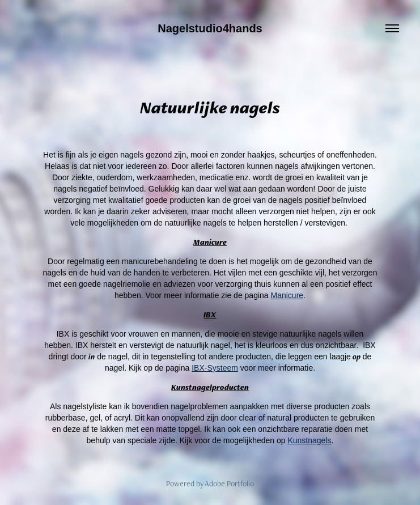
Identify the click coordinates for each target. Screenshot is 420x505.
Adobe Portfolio (229, 483)
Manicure (287, 295)
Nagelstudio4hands (210, 28)
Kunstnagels (309, 440)
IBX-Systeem (215, 368)
